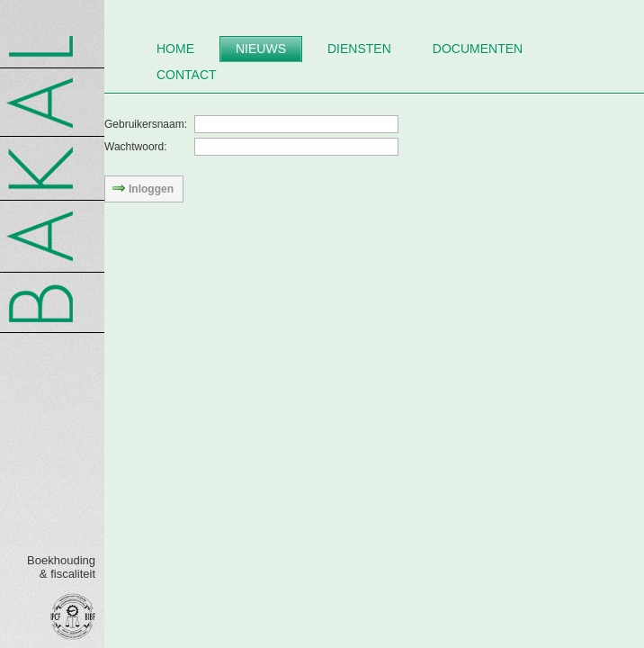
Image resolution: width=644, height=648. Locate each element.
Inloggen (143, 188)
